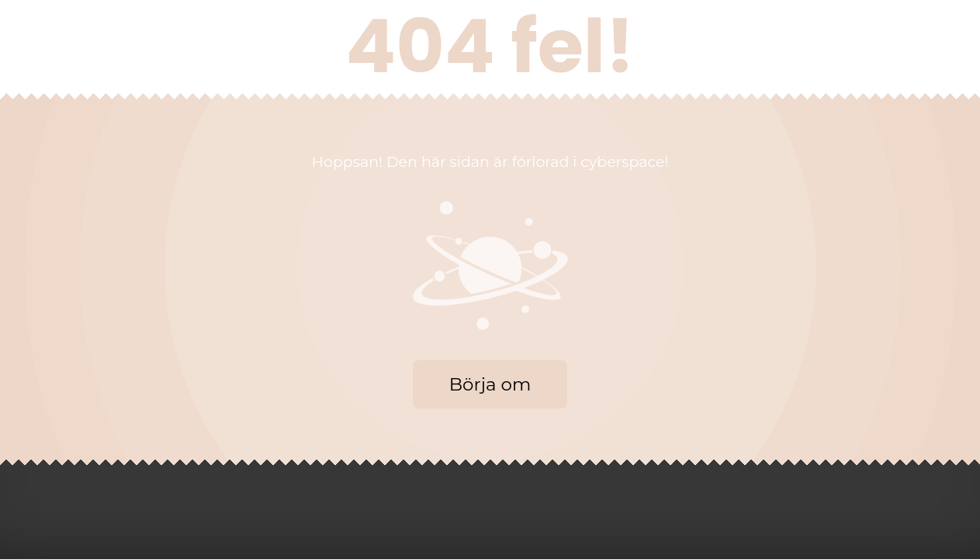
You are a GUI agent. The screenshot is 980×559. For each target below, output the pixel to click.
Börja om (490, 384)
